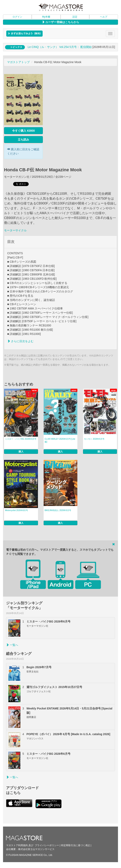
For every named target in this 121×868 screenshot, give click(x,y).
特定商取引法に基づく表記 (76, 845)
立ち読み (23, 140)
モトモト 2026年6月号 (94, 439)
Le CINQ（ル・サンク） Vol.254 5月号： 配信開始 (60, 47)
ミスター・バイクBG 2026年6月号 (21, 439)
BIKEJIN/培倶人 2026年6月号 (58, 510)
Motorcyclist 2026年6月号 (16, 510)
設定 (75, 17)
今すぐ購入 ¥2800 (24, 131)
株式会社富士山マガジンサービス (36, 849)
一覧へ (12, 645)
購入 (21, 452)
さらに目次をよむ (20, 341)
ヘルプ (104, 17)
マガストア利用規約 (17, 845)
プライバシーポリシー (47, 845)
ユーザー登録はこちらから (61, 22)
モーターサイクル (15, 230)
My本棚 (46, 17)
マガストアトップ (18, 62)
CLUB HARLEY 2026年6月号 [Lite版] (60, 440)
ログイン (17, 17)
